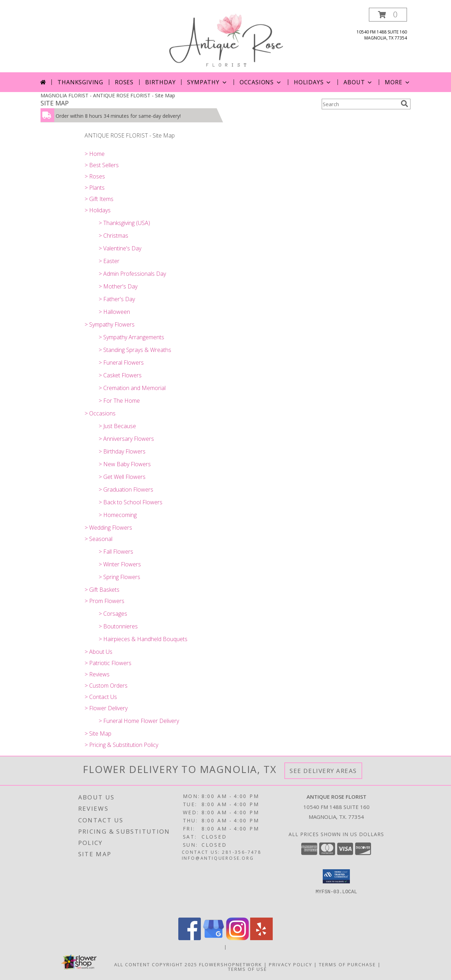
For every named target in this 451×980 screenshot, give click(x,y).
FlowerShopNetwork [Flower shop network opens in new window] (231, 964)
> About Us (98, 652)
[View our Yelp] (261, 938)
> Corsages (113, 614)
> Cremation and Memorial (132, 388)
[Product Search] (360, 104)
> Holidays (98, 210)
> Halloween (114, 312)
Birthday (160, 82)
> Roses (95, 176)
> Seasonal (98, 539)
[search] (404, 104)
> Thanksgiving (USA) (124, 223)
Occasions (261, 82)
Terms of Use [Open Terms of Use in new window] (248, 969)
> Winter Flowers (120, 564)
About (358, 82)
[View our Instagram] (237, 938)
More (398, 82)
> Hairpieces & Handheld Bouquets (143, 639)
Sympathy (207, 82)
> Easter (109, 261)
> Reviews (97, 674)
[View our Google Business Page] (214, 938)
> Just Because (117, 426)
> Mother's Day (118, 286)
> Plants (95, 188)
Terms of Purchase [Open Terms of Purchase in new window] (347, 964)
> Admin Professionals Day (132, 274)
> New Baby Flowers (125, 464)
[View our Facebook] (190, 938)
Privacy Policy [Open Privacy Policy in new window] (291, 964)
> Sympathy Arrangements (131, 337)
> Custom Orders (106, 686)
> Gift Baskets (102, 590)
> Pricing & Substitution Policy (121, 745)
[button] (388, 15)
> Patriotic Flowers (108, 663)
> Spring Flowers (119, 577)
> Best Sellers (102, 165)
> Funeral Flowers (121, 363)
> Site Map (98, 734)
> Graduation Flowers (126, 489)
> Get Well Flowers (122, 477)
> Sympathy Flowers (110, 324)
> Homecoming (118, 515)
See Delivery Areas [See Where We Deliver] (323, 771)
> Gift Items (99, 199)
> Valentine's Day (120, 248)
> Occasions (100, 413)
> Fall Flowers (116, 552)
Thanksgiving (80, 82)
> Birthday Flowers (122, 451)
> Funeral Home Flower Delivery (139, 721)
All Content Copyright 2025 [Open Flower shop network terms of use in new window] (156, 964)
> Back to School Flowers (131, 502)
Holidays (313, 82)
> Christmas (113, 236)
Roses (124, 82)
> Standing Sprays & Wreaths (135, 350)
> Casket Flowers (120, 375)
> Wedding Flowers (108, 528)
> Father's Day (117, 299)
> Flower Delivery (106, 708)
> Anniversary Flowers (126, 439)
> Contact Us (101, 697)
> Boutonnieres (118, 626)
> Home (95, 154)
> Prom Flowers (104, 601)
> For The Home (119, 401)
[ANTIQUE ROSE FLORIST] (226, 40)
